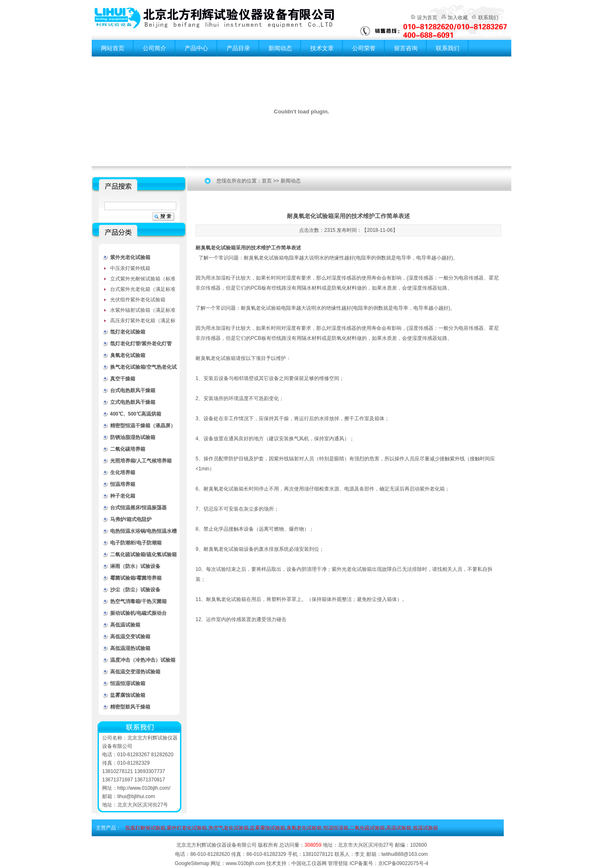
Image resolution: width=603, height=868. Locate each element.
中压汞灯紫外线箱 (130, 268)
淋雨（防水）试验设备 (135, 566)
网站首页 (113, 48)
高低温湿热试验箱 (130, 648)
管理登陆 (338, 863)
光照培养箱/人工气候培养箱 (141, 461)
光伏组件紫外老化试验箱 (138, 300)
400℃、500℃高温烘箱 (136, 414)
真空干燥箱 (123, 379)
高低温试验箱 (125, 625)
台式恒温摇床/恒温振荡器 (138, 508)
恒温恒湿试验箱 (128, 683)
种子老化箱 (123, 496)
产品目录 (238, 48)
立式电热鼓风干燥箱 (133, 402)
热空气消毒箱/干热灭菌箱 (138, 601)
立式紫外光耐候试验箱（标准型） (143, 280)
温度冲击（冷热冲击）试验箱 (143, 660)
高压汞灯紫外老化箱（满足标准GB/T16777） (143, 322)
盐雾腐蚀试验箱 (128, 695)
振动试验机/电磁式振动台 (138, 613)
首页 (267, 181)
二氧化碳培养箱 (128, 449)
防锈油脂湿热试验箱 (133, 437)
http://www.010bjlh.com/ (144, 788)
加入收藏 (458, 18)
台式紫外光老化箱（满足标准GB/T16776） (143, 290)
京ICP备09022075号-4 (403, 863)
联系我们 (488, 18)
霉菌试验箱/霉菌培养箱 (136, 578)
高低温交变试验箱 (130, 637)
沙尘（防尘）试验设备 (135, 590)
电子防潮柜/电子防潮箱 (136, 543)
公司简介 (155, 48)
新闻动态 (280, 48)
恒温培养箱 (123, 484)
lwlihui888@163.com (405, 854)
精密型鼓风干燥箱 (130, 707)
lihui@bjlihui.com (136, 796)
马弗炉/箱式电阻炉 (131, 519)
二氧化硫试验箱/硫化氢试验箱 (143, 555)
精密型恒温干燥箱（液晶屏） (143, 426)
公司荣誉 (364, 48)
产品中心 (196, 48)
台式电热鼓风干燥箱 (133, 390)
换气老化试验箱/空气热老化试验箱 (143, 369)
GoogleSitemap (192, 863)
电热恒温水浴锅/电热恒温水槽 (143, 531)
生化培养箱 (123, 473)
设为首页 (427, 18)
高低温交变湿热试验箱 (135, 672)
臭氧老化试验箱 (128, 355)
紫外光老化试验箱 (130, 257)
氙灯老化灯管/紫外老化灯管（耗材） (141, 345)
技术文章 (322, 48)
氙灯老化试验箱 (128, 332)
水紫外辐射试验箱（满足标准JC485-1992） (143, 311)
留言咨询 (406, 48)
